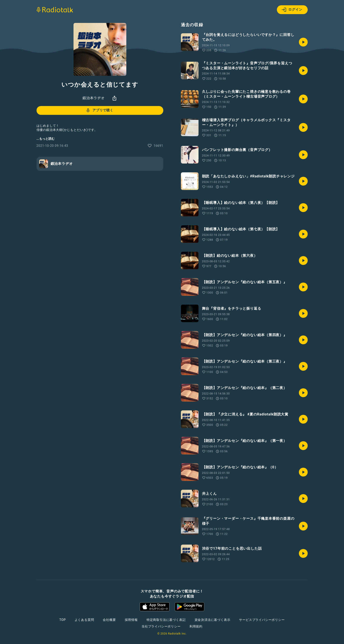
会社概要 (109, 620)
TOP (62, 620)
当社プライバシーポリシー (161, 626)
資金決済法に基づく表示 (212, 620)
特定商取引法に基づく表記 (166, 620)
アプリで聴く (99, 110)
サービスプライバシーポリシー (262, 620)
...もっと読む (46, 139)
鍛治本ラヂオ (94, 98)
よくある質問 (84, 620)
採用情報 (131, 620)
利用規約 (196, 626)
